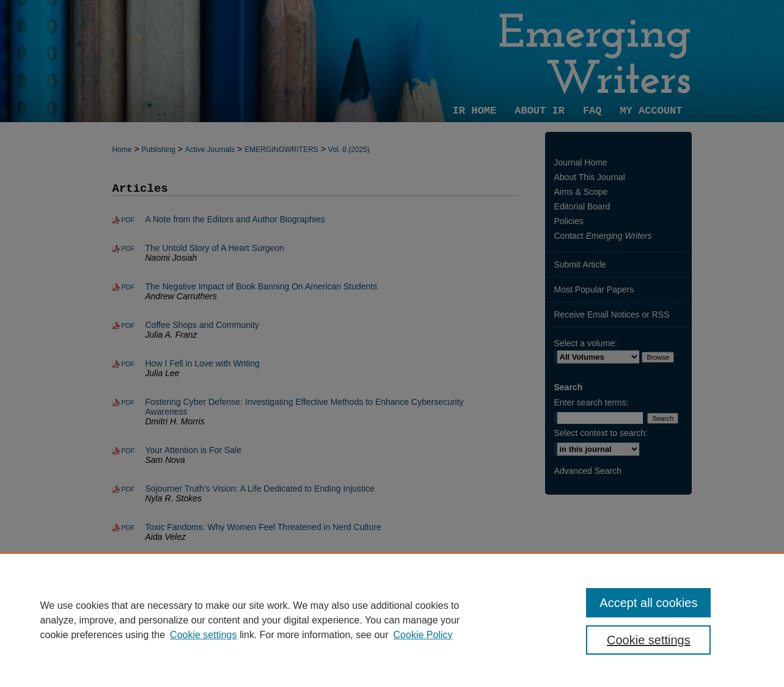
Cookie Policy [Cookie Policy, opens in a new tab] (423, 635)
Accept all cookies (648, 603)
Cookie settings (203, 635)
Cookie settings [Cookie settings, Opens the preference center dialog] (649, 640)
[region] (392, 620)
